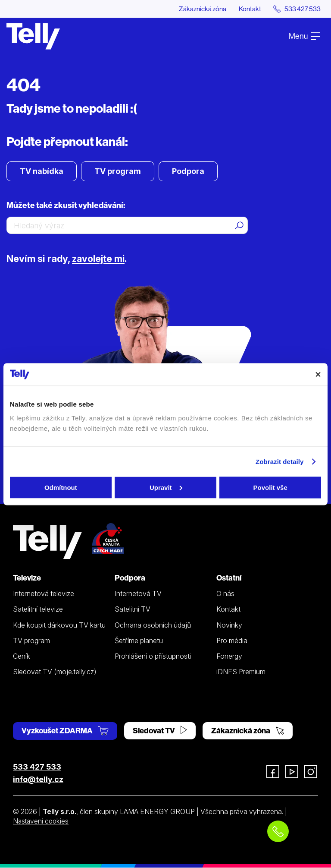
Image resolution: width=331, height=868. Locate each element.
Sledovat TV (160, 731)
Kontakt (248, 9)
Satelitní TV (133, 609)
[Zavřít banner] (318, 374)
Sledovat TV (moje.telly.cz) (55, 672)
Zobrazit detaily (280, 462)
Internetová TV (138, 594)
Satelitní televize (38, 609)
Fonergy (229, 657)
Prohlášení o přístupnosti (153, 657)
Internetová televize (44, 594)
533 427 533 (37, 767)
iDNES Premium (241, 672)
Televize (27, 578)
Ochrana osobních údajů (153, 625)
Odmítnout (61, 487)
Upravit (166, 487)
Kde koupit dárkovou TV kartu (59, 625)
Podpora (188, 172)
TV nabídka (42, 172)
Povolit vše (270, 487)
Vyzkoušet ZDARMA (65, 731)
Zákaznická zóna (199, 9)
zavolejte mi (100, 259)
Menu (304, 36)
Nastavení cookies (42, 821)
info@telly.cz (38, 779)
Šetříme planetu (139, 641)
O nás (225, 594)
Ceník (22, 657)
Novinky (229, 625)
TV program (118, 172)
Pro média (232, 641)
